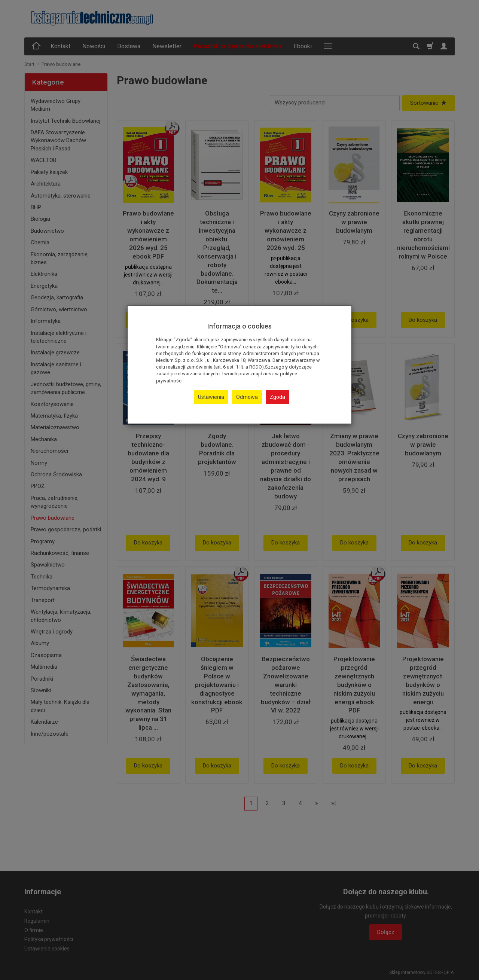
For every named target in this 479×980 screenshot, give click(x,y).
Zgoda (277, 397)
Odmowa (247, 397)
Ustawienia (211, 397)
